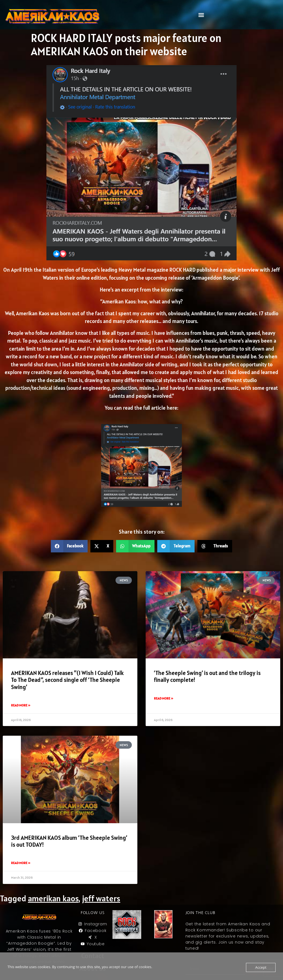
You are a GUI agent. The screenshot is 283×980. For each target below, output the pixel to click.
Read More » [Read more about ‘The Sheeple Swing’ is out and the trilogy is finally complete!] (164, 698)
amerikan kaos (53, 898)
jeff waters (101, 898)
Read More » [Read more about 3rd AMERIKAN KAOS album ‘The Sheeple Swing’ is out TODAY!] (21, 863)
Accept (261, 967)
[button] (201, 15)
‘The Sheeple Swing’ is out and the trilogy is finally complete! (207, 676)
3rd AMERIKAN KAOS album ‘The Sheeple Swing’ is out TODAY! (69, 841)
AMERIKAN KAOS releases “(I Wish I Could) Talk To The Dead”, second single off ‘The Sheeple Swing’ (67, 680)
